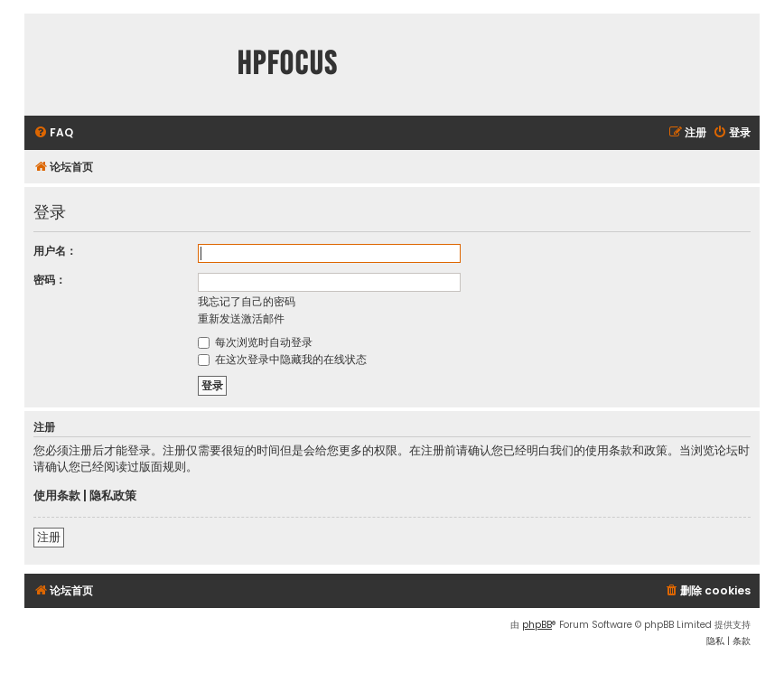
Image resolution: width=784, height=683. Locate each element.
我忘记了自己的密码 (247, 301)
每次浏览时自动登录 (255, 342)
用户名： (55, 251)
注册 (49, 537)
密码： (50, 280)
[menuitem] (53, 133)
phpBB (537, 625)
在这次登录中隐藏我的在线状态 (282, 359)
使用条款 (57, 496)
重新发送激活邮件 (241, 318)
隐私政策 (113, 496)
